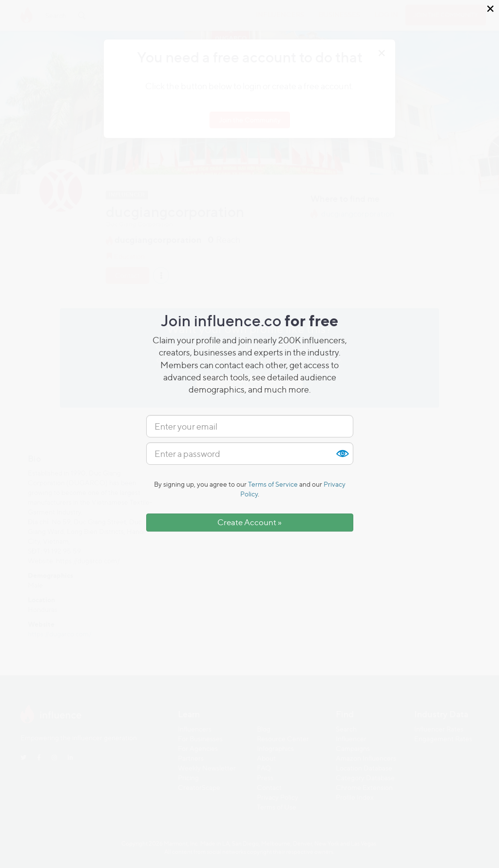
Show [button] (342, 454)
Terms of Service (273, 484)
